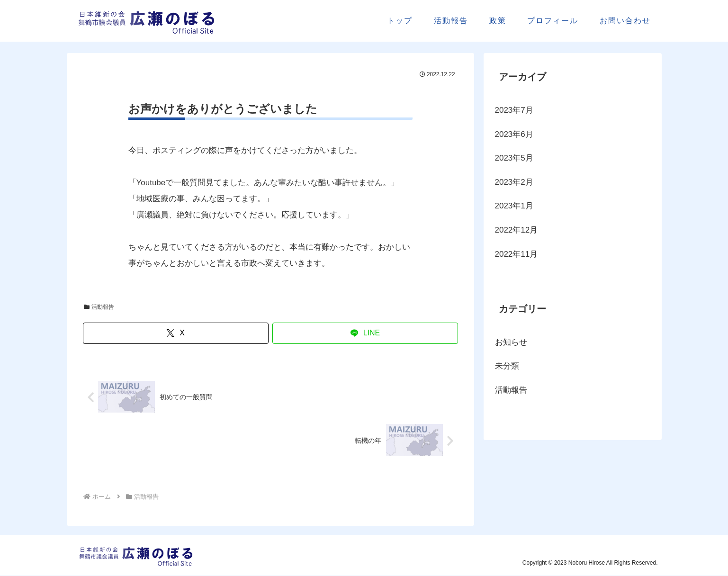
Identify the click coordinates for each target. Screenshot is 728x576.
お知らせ (511, 342)
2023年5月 (514, 158)
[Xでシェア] (176, 333)
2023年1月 (514, 206)
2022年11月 (517, 254)
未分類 (507, 366)
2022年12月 (517, 230)
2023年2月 (514, 182)
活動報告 (99, 307)
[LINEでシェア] (365, 333)
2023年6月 (514, 134)
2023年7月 (514, 110)
